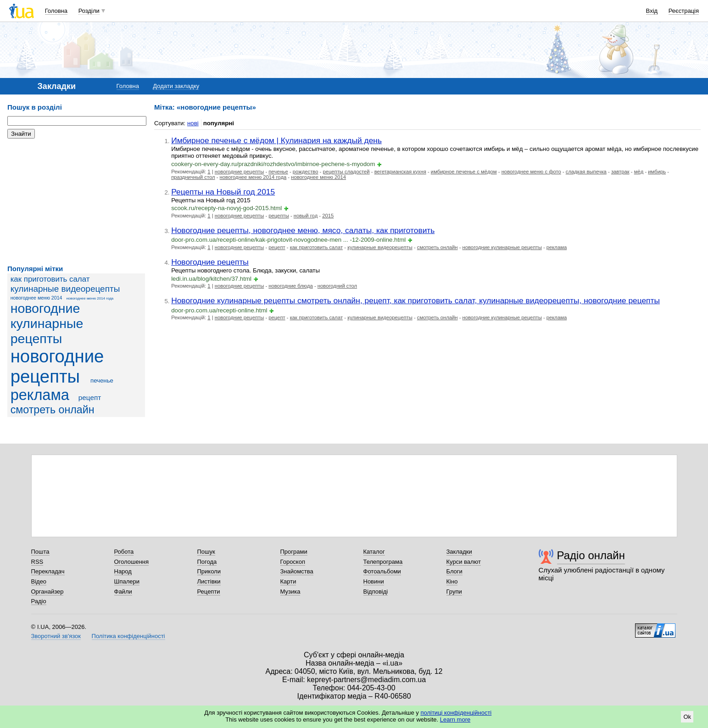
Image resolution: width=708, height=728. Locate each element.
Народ (123, 571)
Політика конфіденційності (128, 636)
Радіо (39, 601)
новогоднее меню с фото (531, 172)
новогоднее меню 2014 (36, 298)
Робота (124, 552)
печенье (102, 381)
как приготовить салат (50, 279)
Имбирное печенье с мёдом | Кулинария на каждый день (276, 140)
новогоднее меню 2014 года (90, 298)
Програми (294, 552)
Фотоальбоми (382, 571)
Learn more (455, 720)
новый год (306, 216)
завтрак (620, 172)
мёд (639, 172)
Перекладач (48, 571)
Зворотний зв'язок (56, 636)
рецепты (279, 216)
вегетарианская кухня (400, 172)
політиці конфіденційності (456, 713)
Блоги (454, 571)
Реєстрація (684, 11)
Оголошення (132, 562)
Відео (39, 581)
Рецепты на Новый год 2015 (223, 192)
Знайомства (297, 571)
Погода (207, 562)
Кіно (452, 581)
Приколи (209, 571)
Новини (374, 581)
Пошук (206, 552)
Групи (454, 592)
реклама (40, 395)
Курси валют (464, 562)
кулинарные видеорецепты (65, 289)
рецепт (90, 397)
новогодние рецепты (57, 366)
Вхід (652, 11)
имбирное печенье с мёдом (464, 172)
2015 (328, 216)
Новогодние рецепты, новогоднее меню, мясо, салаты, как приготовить (303, 230)
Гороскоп (293, 562)
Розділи (89, 11)
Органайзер (47, 592)
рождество (306, 172)
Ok (687, 717)
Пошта (40, 552)
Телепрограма (383, 562)
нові (193, 123)
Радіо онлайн (591, 555)
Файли (123, 592)
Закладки (459, 552)
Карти (288, 581)
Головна (56, 11)
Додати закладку (176, 86)
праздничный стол (193, 177)
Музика (290, 592)
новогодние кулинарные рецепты (47, 323)
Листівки (209, 581)
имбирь (657, 172)
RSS (37, 562)
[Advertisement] (76, 202)
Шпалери (127, 581)
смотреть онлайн (53, 410)
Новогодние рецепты (210, 262)
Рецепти (209, 592)
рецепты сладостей (346, 172)
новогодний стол (337, 286)
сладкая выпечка (586, 172)
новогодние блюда (291, 286)
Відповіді (376, 592)
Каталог (374, 552)
